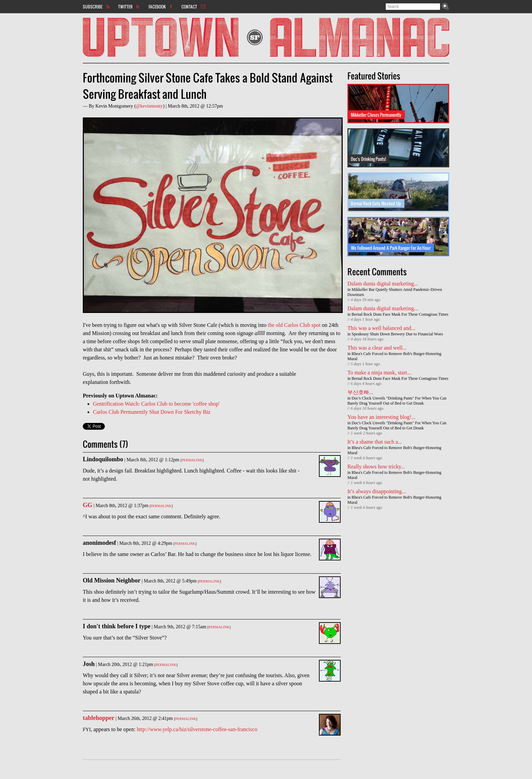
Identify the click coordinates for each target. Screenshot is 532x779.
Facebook (157, 6)
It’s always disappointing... (377, 491)
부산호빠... (360, 392)
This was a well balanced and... (381, 328)
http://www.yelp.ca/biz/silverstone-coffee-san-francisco (197, 729)
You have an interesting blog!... (382, 417)
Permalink (192, 460)
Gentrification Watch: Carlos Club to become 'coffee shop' (156, 404)
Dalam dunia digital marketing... (383, 284)
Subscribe (93, 6)
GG (88, 505)
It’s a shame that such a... (375, 442)
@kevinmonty (149, 106)
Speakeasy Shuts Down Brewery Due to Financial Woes (397, 334)
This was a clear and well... (377, 348)
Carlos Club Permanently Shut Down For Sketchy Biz (152, 412)
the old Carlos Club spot (294, 325)
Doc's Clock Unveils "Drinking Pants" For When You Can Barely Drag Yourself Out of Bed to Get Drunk (397, 401)
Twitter (125, 6)
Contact (189, 6)
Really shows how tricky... (376, 467)
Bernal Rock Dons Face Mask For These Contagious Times (400, 314)
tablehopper (99, 718)
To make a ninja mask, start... (379, 373)
